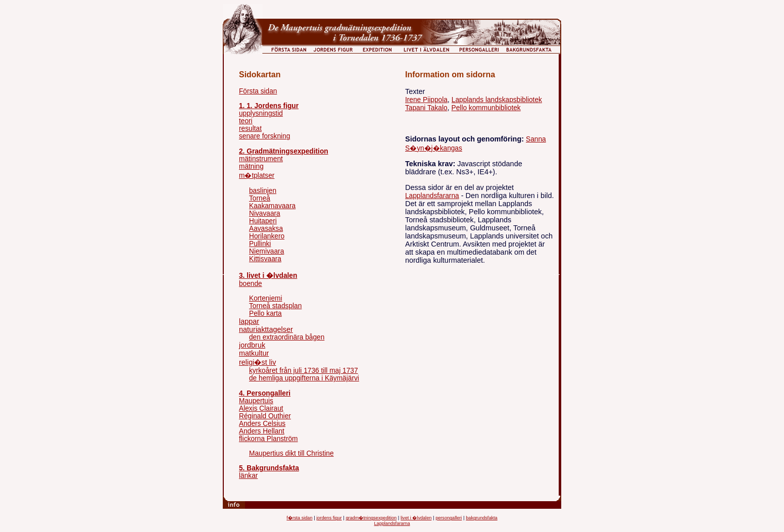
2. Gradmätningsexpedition (284, 151)
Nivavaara (265, 213)
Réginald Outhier (265, 416)
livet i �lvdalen (416, 518)
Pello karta (265, 313)
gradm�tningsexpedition (371, 518)
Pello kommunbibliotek (486, 108)
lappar (249, 321)
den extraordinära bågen (287, 337)
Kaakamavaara (272, 206)
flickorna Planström (268, 439)
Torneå (260, 198)
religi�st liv (257, 362)
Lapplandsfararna (432, 196)
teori (246, 121)
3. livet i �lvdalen (268, 276)
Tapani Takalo (426, 108)
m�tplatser (257, 176)
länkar (248, 476)
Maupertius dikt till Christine (291, 453)
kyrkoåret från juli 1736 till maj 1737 (304, 371)
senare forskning (264, 136)
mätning (251, 166)
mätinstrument (261, 159)
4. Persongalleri (265, 393)
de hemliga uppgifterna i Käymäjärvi (304, 378)
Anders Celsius (262, 424)
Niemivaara (266, 251)
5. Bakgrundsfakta (269, 468)
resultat (250, 129)
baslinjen (263, 191)
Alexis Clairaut (261, 408)
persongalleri (449, 518)
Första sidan (258, 91)
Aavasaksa (266, 229)
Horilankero (267, 236)
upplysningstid (261, 113)
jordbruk (252, 345)
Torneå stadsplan (275, 306)
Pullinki (260, 244)
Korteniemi (266, 298)
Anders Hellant (262, 431)
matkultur (254, 353)
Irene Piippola (426, 100)
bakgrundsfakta (481, 518)
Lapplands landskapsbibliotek (497, 100)
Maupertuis (256, 401)
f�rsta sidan (299, 518)
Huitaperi (263, 221)
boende (251, 284)
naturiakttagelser (266, 329)
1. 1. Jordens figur (269, 106)
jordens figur (329, 518)
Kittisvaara (265, 259)
